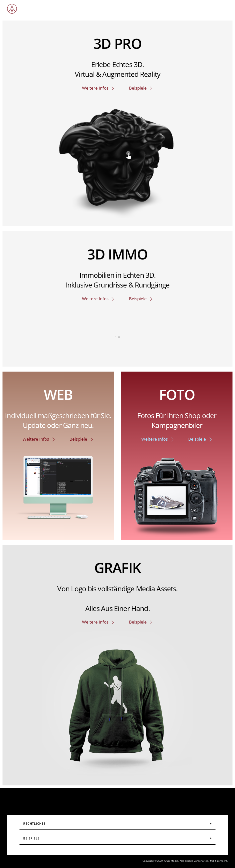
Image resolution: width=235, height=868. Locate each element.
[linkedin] (141, 799)
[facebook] (109, 799)
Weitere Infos (98, 88)
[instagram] (93, 799)
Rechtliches (34, 824)
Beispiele (141, 88)
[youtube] (125, 799)
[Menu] (220, 7)
